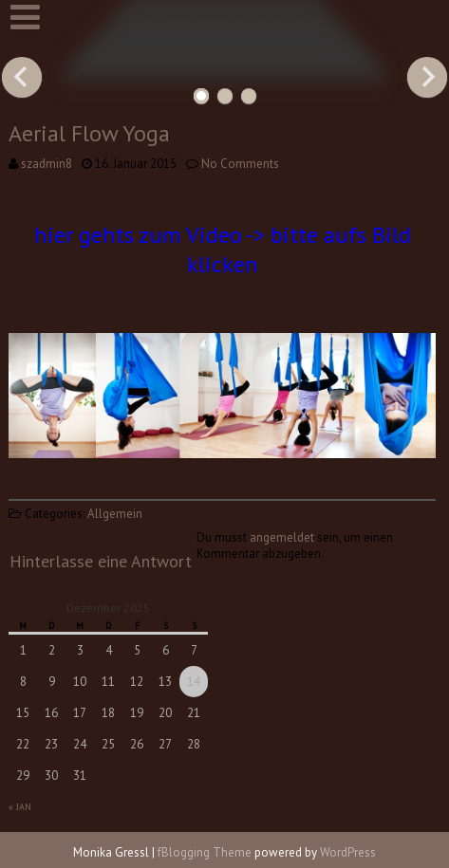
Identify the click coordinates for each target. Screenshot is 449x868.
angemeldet (282, 537)
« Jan (20, 807)
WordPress (348, 852)
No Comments (240, 164)
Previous (22, 77)
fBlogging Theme (205, 852)
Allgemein (115, 514)
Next (427, 77)
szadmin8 (47, 164)
